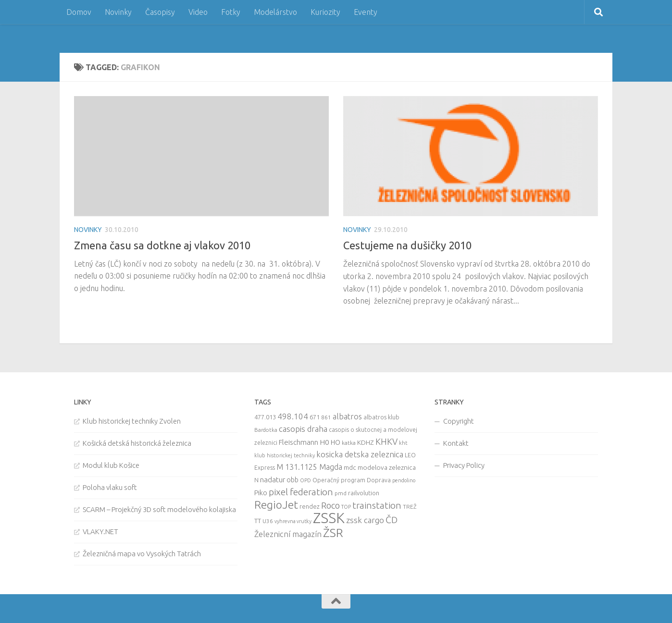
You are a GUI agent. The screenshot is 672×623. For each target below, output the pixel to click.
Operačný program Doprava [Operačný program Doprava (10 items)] (352, 480)
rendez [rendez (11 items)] (310, 506)
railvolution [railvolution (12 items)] (364, 493)
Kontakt (456, 443)
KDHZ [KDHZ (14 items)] (366, 442)
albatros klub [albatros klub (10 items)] (381, 417)
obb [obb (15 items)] (292, 480)
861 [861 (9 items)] (326, 417)
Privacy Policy (464, 465)
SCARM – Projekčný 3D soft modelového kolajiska (159, 509)
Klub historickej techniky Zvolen (132, 421)
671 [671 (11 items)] (315, 417)
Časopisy (160, 12)
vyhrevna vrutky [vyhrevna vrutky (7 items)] (293, 521)
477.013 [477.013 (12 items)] (265, 417)
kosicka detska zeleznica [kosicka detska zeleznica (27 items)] (360, 454)
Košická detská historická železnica (137, 443)
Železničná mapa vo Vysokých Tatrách (142, 554)
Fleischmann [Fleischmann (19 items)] (299, 442)
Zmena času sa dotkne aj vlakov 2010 (162, 245)
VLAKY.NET (100, 531)
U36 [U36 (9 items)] (268, 521)
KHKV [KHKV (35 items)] (386, 441)
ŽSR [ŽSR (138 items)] (333, 533)
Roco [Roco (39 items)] (330, 506)
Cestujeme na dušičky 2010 (407, 245)
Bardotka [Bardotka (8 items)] (266, 430)
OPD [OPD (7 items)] (305, 480)
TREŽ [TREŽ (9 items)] (410, 507)
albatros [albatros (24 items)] (347, 416)
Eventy (366, 12)
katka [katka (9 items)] (349, 443)
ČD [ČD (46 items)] (392, 520)
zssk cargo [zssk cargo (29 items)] (365, 520)
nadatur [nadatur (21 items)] (273, 479)
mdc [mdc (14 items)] (350, 467)
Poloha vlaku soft (110, 487)
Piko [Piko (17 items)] (261, 493)
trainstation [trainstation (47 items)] (377, 505)
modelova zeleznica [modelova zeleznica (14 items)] (387, 467)
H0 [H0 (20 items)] (324, 442)
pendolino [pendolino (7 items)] (404, 480)
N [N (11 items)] (256, 480)
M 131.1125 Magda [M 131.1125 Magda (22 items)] (309, 467)
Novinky (118, 12)
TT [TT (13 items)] (258, 521)
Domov (79, 12)
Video (198, 12)
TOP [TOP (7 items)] (346, 507)
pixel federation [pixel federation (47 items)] (301, 492)
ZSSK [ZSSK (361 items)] (329, 518)
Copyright (459, 421)
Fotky (231, 12)
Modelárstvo (275, 12)
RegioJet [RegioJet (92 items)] (276, 505)
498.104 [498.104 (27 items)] (293, 416)
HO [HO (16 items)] (336, 442)
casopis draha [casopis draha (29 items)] (303, 429)
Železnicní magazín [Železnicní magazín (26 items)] (288, 534)
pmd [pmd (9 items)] (341, 493)
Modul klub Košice (111, 465)
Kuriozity (325, 12)
